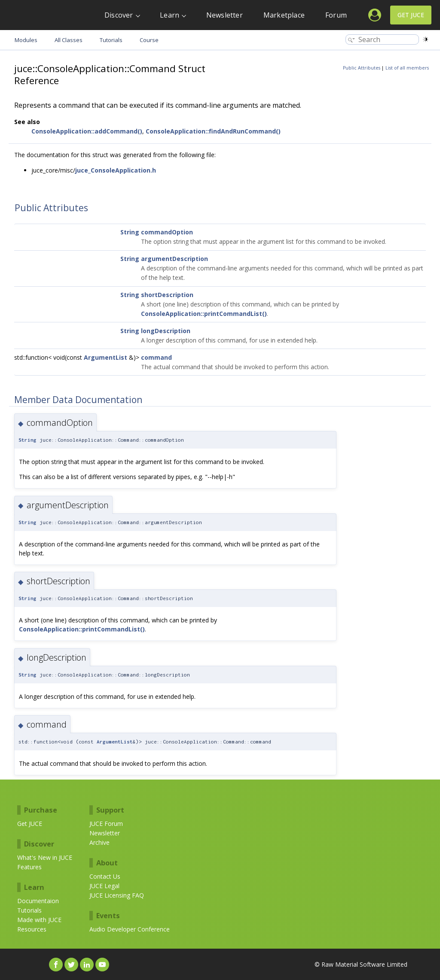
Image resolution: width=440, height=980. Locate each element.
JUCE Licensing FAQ (117, 895)
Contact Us (105, 876)
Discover (119, 15)
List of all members (407, 68)
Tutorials (29, 910)
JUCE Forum (106, 824)
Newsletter (225, 15)
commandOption (167, 232)
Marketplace (284, 15)
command (156, 357)
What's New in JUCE (45, 857)
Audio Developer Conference (130, 929)
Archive (99, 842)
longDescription (166, 331)
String (130, 232)
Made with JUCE (39, 920)
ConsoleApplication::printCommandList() (204, 314)
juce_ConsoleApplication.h (116, 170)
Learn (170, 15)
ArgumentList (105, 357)
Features (29, 867)
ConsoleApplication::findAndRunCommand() (213, 131)
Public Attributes (362, 68)
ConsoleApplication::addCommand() (87, 131)
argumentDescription (174, 259)
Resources (32, 929)
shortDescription (167, 295)
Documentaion (38, 901)
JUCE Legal (104, 886)
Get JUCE (411, 15)
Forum (336, 15)
